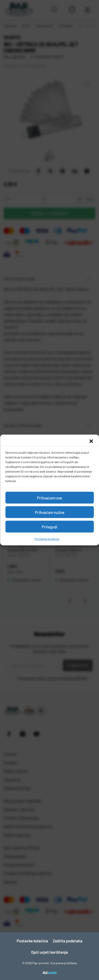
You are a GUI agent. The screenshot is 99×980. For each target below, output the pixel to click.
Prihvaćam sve (49, 498)
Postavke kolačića (47, 539)
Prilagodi (49, 527)
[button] (91, 441)
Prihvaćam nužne (50, 512)
